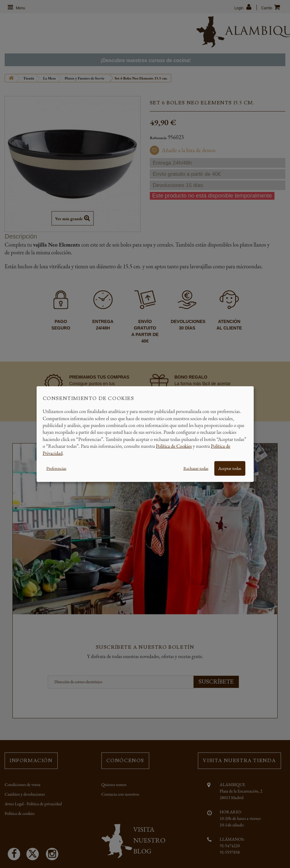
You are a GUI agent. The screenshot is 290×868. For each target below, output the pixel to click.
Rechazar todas (196, 468)
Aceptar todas (230, 468)
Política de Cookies (174, 446)
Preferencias (56, 468)
